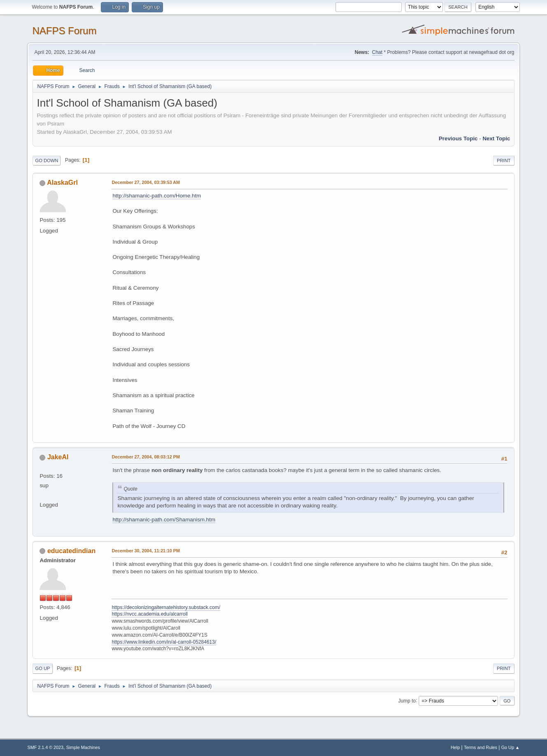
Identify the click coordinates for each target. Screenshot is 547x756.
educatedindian (71, 551)
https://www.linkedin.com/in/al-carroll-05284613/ (164, 642)
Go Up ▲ (511, 747)
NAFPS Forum (64, 31)
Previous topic (458, 138)
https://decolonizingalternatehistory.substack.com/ (166, 607)
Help (455, 747)
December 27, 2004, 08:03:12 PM (145, 457)
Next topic (496, 138)
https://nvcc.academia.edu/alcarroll (150, 614)
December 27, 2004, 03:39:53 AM (146, 182)
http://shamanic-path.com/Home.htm (157, 196)
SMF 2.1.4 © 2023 (45, 747)
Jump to (407, 700)
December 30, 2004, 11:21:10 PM (145, 551)
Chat (377, 52)
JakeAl (58, 457)
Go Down (47, 161)
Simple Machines (83, 747)
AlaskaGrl (62, 183)
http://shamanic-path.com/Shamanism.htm (164, 520)
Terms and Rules (481, 747)
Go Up (42, 668)
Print (504, 161)
